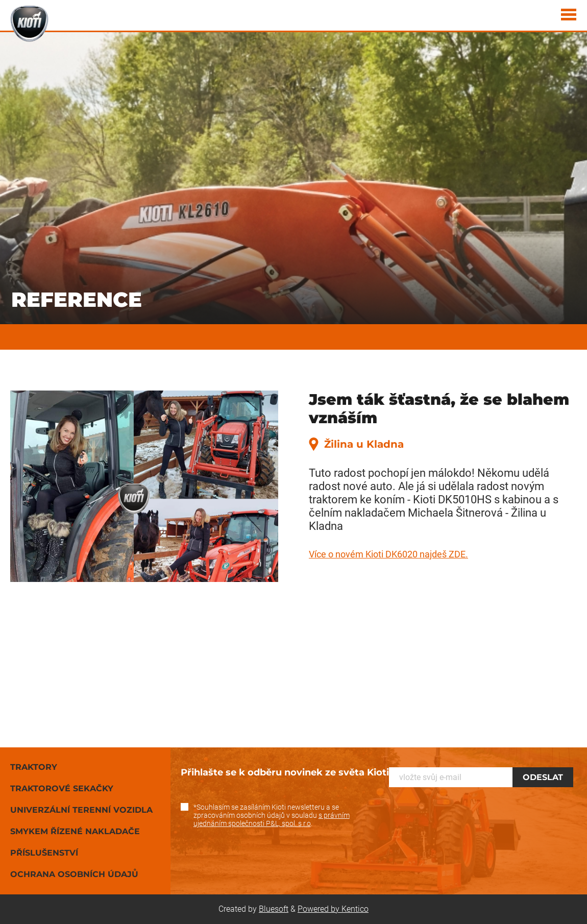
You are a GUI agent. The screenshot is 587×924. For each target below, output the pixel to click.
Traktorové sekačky (62, 788)
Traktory (34, 767)
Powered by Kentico (333, 909)
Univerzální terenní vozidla (81, 810)
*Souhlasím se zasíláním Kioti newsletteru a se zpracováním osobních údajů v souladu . (272, 815)
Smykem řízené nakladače (75, 831)
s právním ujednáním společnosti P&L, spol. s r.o (272, 819)
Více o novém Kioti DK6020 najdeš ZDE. (388, 554)
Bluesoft (274, 909)
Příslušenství (44, 853)
